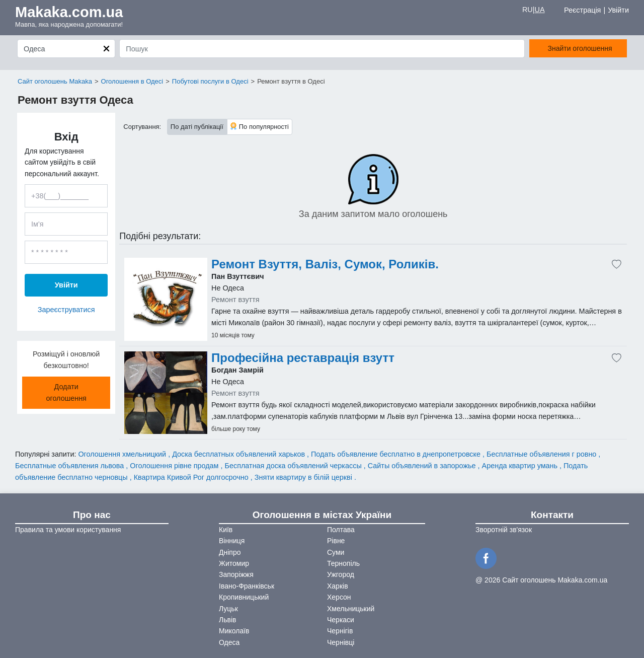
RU (528, 10)
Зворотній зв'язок (504, 530)
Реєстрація (582, 10)
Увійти (618, 10)
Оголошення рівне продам (175, 466)
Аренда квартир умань (521, 466)
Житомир (234, 563)
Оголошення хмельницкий (123, 454)
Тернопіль (343, 563)
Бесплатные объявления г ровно (542, 454)
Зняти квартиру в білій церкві (304, 477)
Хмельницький (351, 609)
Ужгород (341, 574)
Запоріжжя (236, 574)
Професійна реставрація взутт (303, 358)
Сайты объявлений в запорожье (423, 466)
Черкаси (341, 620)
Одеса (229, 642)
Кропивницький (244, 597)
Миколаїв (234, 631)
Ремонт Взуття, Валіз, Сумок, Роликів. (325, 264)
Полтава (341, 530)
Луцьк (228, 609)
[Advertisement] (166, 299)
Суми (336, 552)
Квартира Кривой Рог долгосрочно (192, 477)
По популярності (260, 126)
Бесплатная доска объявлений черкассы (294, 466)
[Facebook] (488, 557)
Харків (338, 586)
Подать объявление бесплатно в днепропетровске (397, 454)
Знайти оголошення (580, 48)
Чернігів (340, 631)
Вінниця (232, 541)
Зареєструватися (66, 310)
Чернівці (341, 642)
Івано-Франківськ (247, 586)
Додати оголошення (66, 392)
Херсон (339, 597)
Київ (226, 530)
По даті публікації (197, 127)
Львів (227, 620)
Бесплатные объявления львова (70, 466)
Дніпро (230, 552)
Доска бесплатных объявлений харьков (239, 454)
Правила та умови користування (68, 530)
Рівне (336, 541)
